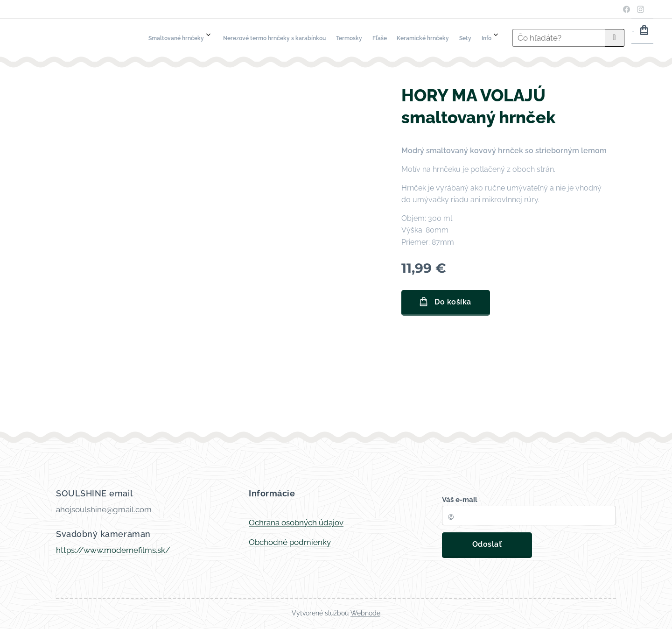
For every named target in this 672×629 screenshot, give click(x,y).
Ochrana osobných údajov (296, 523)
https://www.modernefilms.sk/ (113, 550)
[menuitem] (362, 38)
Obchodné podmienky (290, 542)
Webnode (365, 613)
